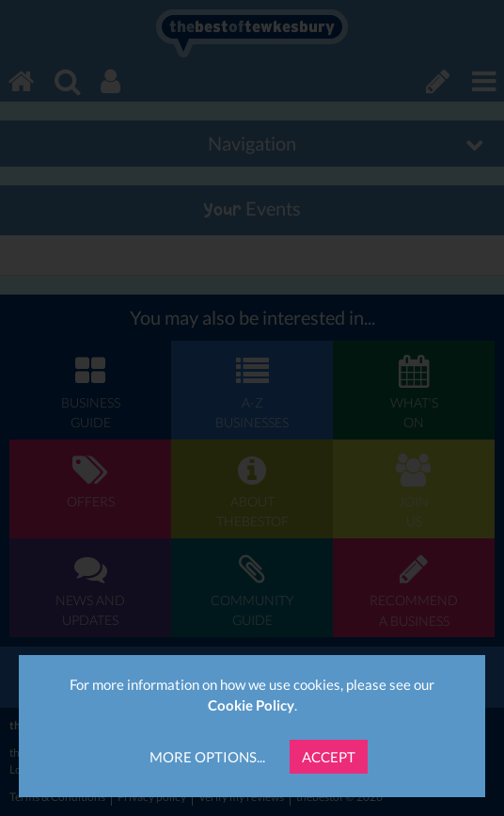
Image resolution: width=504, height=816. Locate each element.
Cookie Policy (251, 705)
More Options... (207, 757)
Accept (329, 757)
